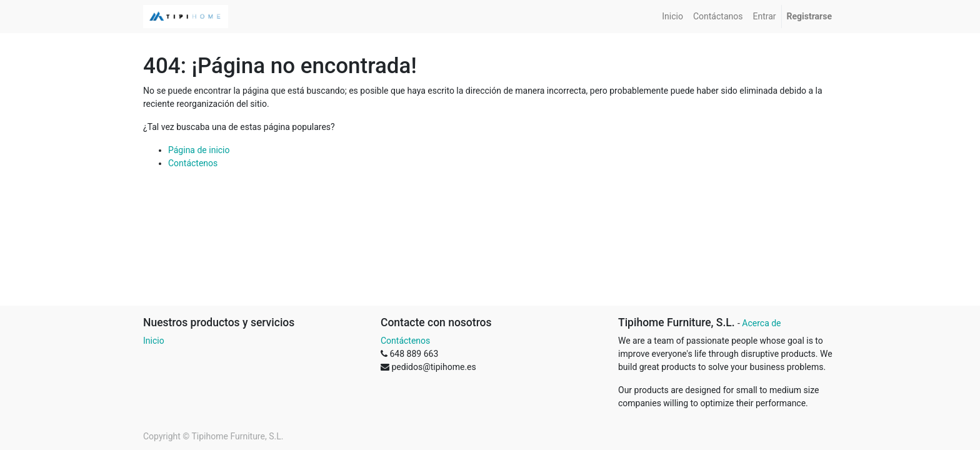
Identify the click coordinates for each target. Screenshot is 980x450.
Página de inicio (199, 150)
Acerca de (761, 323)
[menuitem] (672, 17)
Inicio (154, 341)
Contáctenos (193, 163)
